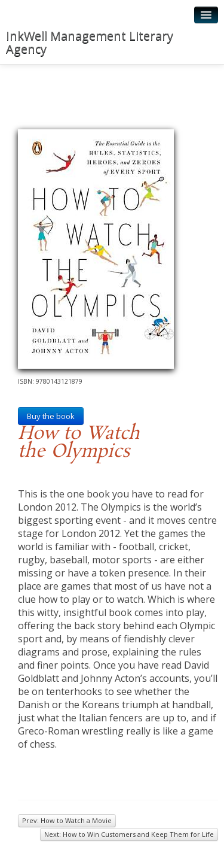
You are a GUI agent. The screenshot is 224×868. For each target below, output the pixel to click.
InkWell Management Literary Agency (90, 42)
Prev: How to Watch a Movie (67, 820)
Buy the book (51, 416)
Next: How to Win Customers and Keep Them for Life (129, 834)
